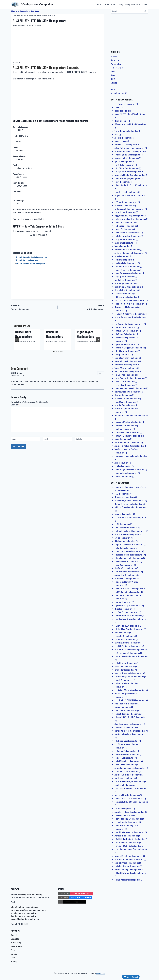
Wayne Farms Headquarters (124, 243)
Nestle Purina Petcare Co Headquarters (129, 589)
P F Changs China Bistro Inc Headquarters (130, 314)
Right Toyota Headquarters (85, 334)
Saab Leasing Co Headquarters (126, 226)
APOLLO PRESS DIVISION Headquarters (31, 263)
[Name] (26, 439)
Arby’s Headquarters (122, 256)
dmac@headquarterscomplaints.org (24, 916)
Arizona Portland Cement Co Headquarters (130, 768)
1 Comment (38, 26)
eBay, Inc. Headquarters (123, 395)
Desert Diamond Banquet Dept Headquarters (131, 849)
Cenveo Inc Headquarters (124, 815)
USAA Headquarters (122, 494)
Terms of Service (117, 68)
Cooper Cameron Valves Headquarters (128, 273)
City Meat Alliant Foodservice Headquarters (130, 517)
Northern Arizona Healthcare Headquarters (130, 219)
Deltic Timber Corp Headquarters (127, 168)
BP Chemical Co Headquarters (125, 751)
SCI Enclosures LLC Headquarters (127, 771)
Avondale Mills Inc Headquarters (126, 836)
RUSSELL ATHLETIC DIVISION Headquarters (130, 700)
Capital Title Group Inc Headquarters (128, 605)
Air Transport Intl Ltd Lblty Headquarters (129, 649)
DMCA (113, 79)
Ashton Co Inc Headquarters (125, 666)
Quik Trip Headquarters (82, 307)
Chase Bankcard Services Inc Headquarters (130, 619)
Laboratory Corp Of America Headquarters (130, 300)
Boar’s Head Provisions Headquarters (128, 551)
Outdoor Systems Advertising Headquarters (130, 317)
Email (46, 439)
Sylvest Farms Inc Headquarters (126, 351)
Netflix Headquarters (122, 524)
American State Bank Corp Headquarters (129, 446)
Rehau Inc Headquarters (55, 334)
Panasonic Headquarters (33, 307)
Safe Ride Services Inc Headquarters (128, 646)
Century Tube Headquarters (125, 381)
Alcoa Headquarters (122, 632)
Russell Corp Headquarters (27, 260)
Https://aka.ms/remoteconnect (126, 528)
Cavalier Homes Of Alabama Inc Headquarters (131, 656)
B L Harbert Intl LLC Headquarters (127, 626)
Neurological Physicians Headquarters (128, 422)
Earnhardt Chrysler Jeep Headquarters (128, 856)
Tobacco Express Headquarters (126, 365)
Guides (145, 4)
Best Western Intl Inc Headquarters (127, 592)
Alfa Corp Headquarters (123, 138)
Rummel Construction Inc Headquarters (129, 798)
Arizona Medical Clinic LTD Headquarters (129, 151)
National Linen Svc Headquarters (126, 822)
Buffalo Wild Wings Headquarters (126, 741)
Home (99, 4)
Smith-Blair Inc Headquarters (125, 765)
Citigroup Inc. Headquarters (125, 277)
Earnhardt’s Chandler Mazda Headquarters (130, 175)
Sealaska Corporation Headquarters (128, 236)
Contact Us (115, 60)
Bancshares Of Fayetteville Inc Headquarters (131, 456)
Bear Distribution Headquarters (126, 263)
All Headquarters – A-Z (119, 93)
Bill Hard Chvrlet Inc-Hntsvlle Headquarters (130, 873)
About (113, 4)
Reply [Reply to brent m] (101, 373)
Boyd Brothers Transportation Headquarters (131, 788)
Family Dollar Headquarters (124, 670)
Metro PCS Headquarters (124, 609)
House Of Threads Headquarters (126, 192)
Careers (114, 75)
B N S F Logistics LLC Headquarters (127, 653)
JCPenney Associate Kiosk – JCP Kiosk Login (130, 124)
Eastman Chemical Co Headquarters (128, 392)
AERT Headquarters (122, 463)
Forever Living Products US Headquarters (129, 500)
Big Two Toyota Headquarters (125, 375)
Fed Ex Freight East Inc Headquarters (128, 287)
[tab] (53, 352)
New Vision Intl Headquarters (125, 212)
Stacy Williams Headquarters (125, 639)
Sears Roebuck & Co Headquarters (127, 432)
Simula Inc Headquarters (124, 429)
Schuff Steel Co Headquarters (125, 334)
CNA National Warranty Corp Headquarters (130, 690)
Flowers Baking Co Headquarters (126, 290)
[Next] (98, 339)
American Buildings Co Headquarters (128, 870)
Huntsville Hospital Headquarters (126, 548)
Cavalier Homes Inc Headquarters (127, 842)
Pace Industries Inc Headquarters (127, 863)
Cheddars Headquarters (123, 476)
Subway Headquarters (122, 354)
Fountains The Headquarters (125, 405)
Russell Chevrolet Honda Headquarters (32, 257)
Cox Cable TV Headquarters (124, 165)
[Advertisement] (58, 44)
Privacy (120, 4)
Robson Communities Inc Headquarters (129, 558)
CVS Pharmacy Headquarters (125, 104)
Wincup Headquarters (122, 246)
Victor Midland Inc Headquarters (126, 131)
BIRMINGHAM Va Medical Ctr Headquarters (130, 839)
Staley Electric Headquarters (125, 239)
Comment (15, 405)
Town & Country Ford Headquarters (127, 358)
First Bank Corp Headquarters (125, 568)
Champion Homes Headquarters (126, 473)
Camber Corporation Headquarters (127, 270)
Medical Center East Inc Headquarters (128, 504)
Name (14, 439)
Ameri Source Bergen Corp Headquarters (129, 812)
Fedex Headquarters (122, 111)
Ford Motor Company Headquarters (127, 398)
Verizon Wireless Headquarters (126, 368)
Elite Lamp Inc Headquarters (125, 541)
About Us (114, 56)
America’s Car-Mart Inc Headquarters (128, 775)
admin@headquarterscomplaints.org (24, 907)
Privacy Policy (116, 64)
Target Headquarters (122, 439)
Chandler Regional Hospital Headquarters (130, 470)
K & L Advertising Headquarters (126, 297)
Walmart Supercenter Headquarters (128, 643)
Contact (106, 4)
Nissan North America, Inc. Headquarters (129, 782)
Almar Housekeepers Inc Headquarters (128, 724)
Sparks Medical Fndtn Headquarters (127, 233)
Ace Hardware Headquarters (125, 778)
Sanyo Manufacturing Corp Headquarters (129, 832)
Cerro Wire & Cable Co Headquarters (128, 846)
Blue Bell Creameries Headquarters (127, 880)
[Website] (90, 439)
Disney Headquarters (122, 182)
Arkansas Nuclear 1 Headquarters (127, 158)
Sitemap (114, 83)
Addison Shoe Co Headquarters (126, 575)
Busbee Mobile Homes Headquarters (128, 714)
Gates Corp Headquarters (124, 294)
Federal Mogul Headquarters (125, 283)
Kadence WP (101, 973)
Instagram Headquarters (123, 514)
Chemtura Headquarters (123, 260)
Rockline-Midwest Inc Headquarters (127, 572)
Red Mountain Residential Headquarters (129, 324)
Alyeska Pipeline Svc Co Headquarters (128, 442)
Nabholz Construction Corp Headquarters (129, 304)
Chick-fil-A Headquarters (123, 680)
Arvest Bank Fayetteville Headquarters (128, 673)
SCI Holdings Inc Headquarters (126, 663)
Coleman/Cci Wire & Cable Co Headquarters (130, 717)
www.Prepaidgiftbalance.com (125, 785)
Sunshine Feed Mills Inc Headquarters (128, 616)
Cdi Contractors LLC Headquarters (127, 561)
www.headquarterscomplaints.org (30, 894)
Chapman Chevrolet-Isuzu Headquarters (129, 544)
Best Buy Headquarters (123, 466)
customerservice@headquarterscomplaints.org (28, 910)
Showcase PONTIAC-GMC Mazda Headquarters (131, 802)
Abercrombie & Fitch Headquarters (127, 249)
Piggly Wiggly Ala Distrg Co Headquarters (129, 216)
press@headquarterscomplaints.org (24, 913)
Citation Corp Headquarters (125, 385)
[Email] (58, 439)
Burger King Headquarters (124, 565)
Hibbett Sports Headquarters (125, 402)
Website (79, 439)
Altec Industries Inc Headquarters (127, 534)
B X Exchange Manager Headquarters (128, 155)
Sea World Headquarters (123, 809)
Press (113, 71)
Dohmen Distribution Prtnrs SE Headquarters (131, 185)
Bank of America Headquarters (126, 710)
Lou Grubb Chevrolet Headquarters (127, 795)
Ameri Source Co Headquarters (126, 145)
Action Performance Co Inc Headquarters (129, 148)
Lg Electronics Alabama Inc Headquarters (129, 209)
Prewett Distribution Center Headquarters (130, 731)
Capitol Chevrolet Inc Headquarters (127, 761)
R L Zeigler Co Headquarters (125, 636)
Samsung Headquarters (123, 602)
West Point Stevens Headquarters (127, 371)
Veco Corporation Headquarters (126, 704)
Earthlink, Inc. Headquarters (125, 280)
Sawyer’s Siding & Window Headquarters (129, 677)
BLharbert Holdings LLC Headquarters (128, 819)
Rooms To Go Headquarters (124, 758)
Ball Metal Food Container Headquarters (129, 629)
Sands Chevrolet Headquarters (126, 426)
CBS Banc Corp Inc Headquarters (126, 612)
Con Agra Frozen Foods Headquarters (128, 172)
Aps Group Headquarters (123, 162)
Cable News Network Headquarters (127, 754)
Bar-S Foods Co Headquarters (125, 727)
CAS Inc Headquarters (122, 538)
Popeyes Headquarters (123, 707)
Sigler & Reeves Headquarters (125, 344)
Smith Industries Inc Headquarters (127, 866)
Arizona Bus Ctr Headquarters (125, 578)
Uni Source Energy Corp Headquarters (128, 436)
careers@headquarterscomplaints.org (25, 919)
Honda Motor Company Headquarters (128, 178)
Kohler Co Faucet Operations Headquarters (130, 507)
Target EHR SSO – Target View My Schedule (130, 114)
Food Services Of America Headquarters (129, 859)
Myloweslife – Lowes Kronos (125, 497)
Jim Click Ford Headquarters (125, 205)
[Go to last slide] (17, 339)
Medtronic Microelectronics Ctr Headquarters (131, 415)
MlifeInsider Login (121, 121)
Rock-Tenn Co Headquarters (125, 222)
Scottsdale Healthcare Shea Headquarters (130, 531)
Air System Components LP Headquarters (129, 253)
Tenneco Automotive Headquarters (127, 361)
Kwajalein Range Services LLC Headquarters (130, 195)
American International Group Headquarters (130, 734)
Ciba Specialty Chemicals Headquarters (129, 555)
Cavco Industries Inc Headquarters (127, 266)
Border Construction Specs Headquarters (130, 378)
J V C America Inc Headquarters (126, 202)
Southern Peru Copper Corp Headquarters (130, 348)
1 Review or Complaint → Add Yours (25, 11)
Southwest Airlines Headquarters (126, 331)
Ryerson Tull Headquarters (124, 229)
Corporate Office (19, 26)
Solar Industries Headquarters (125, 327)
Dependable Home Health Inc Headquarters (130, 388)
